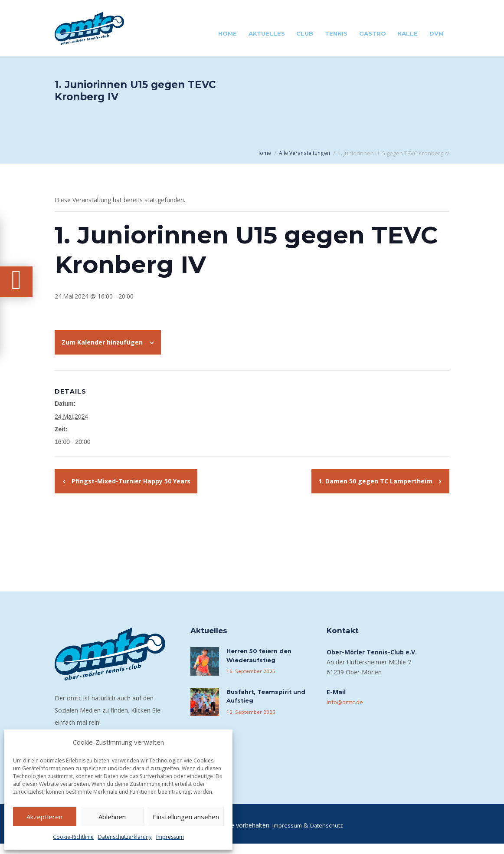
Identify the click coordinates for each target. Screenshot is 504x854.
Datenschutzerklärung (125, 837)
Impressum (170, 837)
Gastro (373, 33)
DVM (437, 33)
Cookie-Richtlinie (73, 837)
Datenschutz (328, 836)
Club (305, 33)
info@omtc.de (346, 711)
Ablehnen (112, 817)
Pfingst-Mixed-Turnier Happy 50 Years (130, 490)
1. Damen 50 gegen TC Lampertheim (376, 490)
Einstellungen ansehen (186, 817)
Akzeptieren (44, 817)
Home (227, 33)
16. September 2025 (249, 681)
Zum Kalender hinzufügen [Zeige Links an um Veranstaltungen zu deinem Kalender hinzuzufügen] (102, 351)
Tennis (336, 33)
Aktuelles (267, 33)
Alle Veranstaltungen (307, 153)
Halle (407, 33)
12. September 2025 (249, 722)
